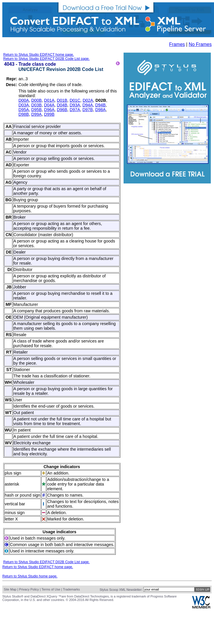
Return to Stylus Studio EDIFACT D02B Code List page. (46, 59)
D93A (75, 105)
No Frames (200, 44)
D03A (24, 105)
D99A (36, 114)
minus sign (15, 513)
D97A (75, 110)
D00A (24, 100)
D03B (36, 105)
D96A (49, 110)
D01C (75, 100)
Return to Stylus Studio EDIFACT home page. (39, 55)
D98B (24, 114)
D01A (49, 100)
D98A (100, 110)
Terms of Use (51, 589)
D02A (88, 100)
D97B (88, 110)
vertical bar (15, 504)
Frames (177, 44)
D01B (62, 100)
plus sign (13, 473)
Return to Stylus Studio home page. (30, 576)
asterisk (12, 484)
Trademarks (71, 589)
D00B (36, 100)
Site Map (10, 589)
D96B (62, 110)
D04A (49, 105)
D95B (36, 110)
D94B (100, 105)
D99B (49, 114)
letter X (11, 519)
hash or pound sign (22, 495)
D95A (24, 110)
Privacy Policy (29, 589)
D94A (88, 105)
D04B (62, 105)
